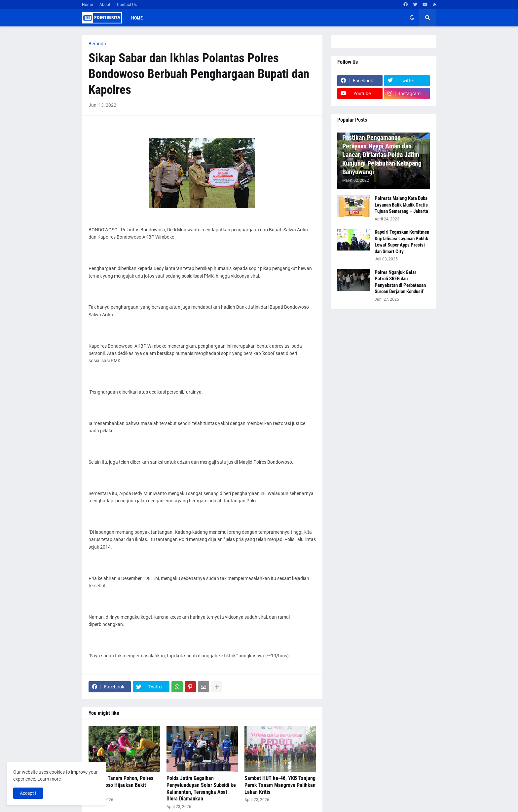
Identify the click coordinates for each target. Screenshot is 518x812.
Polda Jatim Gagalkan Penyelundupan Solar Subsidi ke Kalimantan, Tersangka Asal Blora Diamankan (201, 788)
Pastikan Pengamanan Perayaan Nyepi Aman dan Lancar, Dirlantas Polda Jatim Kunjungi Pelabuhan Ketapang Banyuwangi (382, 155)
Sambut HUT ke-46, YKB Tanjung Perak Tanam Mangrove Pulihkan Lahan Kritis (280, 785)
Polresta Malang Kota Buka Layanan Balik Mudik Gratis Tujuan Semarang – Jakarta (401, 205)
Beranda (97, 44)
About (105, 5)
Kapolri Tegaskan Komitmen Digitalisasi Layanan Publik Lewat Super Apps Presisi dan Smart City (402, 242)
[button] (412, 18)
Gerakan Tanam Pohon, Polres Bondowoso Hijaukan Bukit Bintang (121, 785)
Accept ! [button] (28, 793)
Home (87, 5)
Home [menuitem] (137, 18)
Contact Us (127, 5)
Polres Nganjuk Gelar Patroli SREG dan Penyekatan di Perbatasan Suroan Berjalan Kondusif (400, 282)
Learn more (49, 779)
